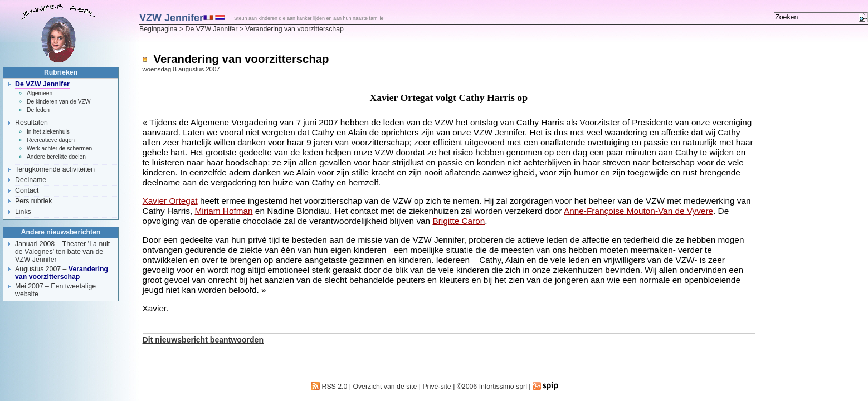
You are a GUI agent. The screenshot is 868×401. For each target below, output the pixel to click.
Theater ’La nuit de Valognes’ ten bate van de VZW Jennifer (62, 252)
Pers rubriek (33, 201)
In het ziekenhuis (48, 132)
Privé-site (437, 387)
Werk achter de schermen (59, 148)
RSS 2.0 (329, 387)
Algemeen (40, 93)
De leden (38, 110)
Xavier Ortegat (170, 201)
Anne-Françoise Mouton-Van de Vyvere (638, 211)
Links (23, 212)
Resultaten (31, 123)
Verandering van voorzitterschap (62, 273)
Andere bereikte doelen (56, 157)
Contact (27, 190)
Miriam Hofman (223, 211)
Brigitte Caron (459, 221)
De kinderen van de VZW (59, 102)
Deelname (31, 180)
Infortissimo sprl (503, 387)
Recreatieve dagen (51, 140)
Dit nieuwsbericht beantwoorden (203, 340)
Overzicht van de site (385, 387)
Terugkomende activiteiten (55, 169)
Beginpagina (158, 29)
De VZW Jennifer (212, 29)
